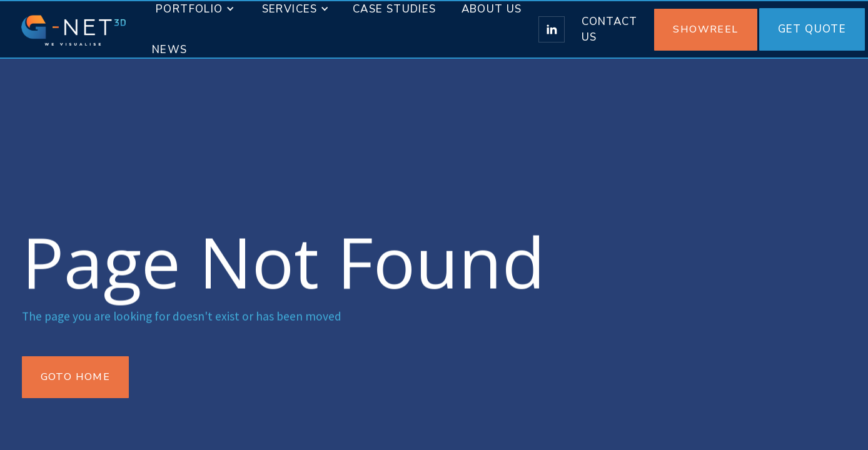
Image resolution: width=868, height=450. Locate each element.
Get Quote (812, 29)
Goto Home (76, 377)
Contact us (609, 30)
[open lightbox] (706, 30)
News (170, 50)
